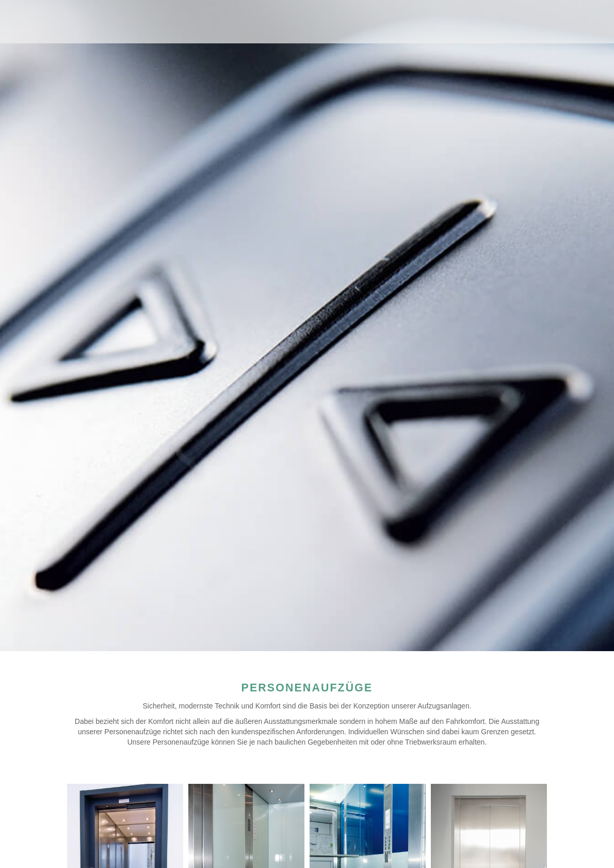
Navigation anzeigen (580, 18)
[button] (23, 845)
